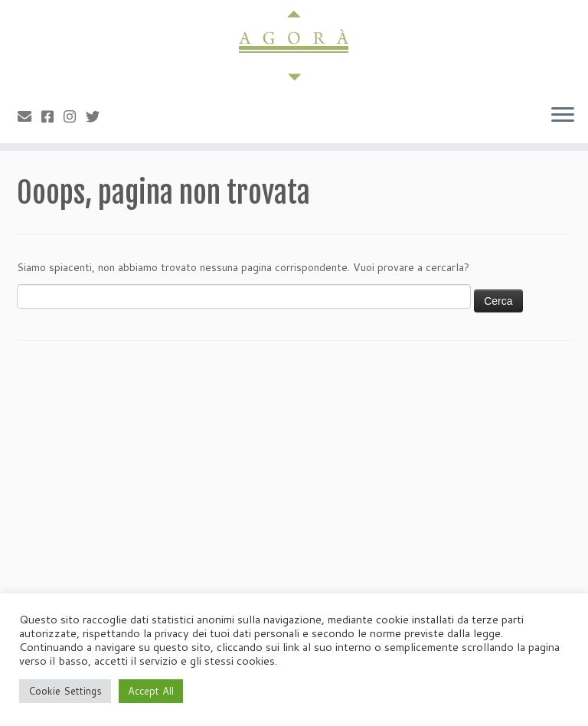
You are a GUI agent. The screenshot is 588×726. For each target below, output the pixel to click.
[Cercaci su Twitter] (98, 116)
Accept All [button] (151, 691)
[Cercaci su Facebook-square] (52, 116)
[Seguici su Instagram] (75, 116)
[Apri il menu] (563, 116)
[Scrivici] (29, 116)
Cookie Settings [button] (65, 691)
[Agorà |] (294, 46)
